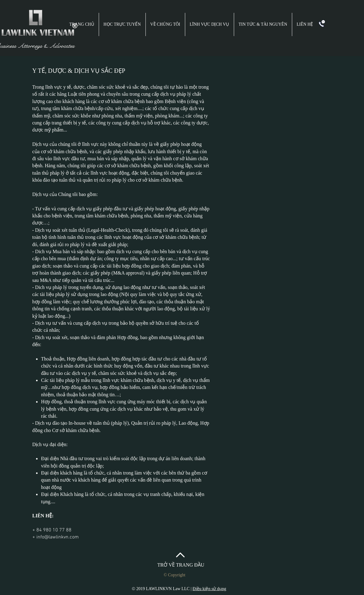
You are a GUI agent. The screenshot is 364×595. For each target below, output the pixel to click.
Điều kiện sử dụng (209, 589)
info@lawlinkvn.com (58, 537)
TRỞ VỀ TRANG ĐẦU (181, 565)
